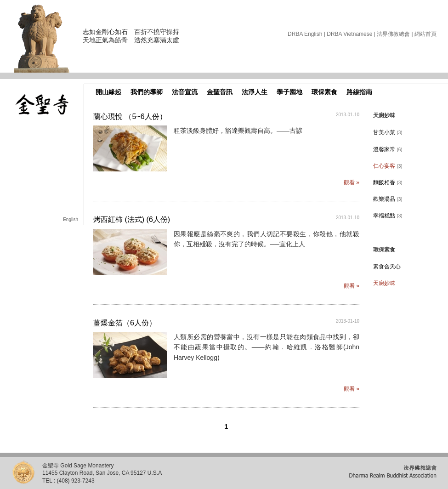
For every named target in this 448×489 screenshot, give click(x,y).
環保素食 (324, 92)
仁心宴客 (388, 166)
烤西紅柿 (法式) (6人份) (132, 219)
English (71, 219)
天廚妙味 (384, 283)
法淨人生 (255, 92)
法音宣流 (185, 92)
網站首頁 (425, 34)
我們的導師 (147, 92)
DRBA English (305, 34)
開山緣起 (108, 92)
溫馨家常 (388, 149)
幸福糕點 (388, 216)
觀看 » (352, 182)
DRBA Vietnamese (349, 34)
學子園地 (289, 92)
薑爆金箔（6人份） (125, 323)
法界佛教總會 (393, 34)
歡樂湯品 (388, 199)
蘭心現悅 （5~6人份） (130, 117)
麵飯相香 (388, 182)
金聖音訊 (220, 92)
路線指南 (359, 92)
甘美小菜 (388, 132)
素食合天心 (387, 267)
